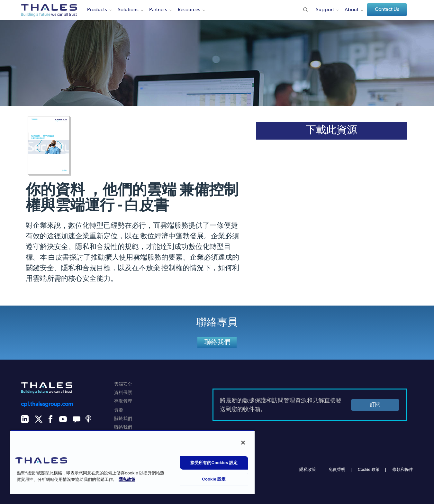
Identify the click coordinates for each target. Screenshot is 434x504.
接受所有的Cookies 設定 (214, 463)
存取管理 (123, 402)
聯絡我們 (217, 343)
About (352, 10)
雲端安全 (123, 385)
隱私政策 (308, 470)
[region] (132, 462)
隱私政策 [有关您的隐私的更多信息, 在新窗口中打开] (127, 480)
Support (325, 10)
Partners (158, 10)
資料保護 (123, 393)
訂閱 (375, 405)
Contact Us (387, 10)
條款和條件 (403, 470)
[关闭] (243, 443)
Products (97, 10)
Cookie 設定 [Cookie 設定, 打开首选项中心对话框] (214, 479)
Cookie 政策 (369, 470)
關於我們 (123, 419)
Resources (189, 10)
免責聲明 (337, 470)
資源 (119, 410)
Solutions (128, 10)
